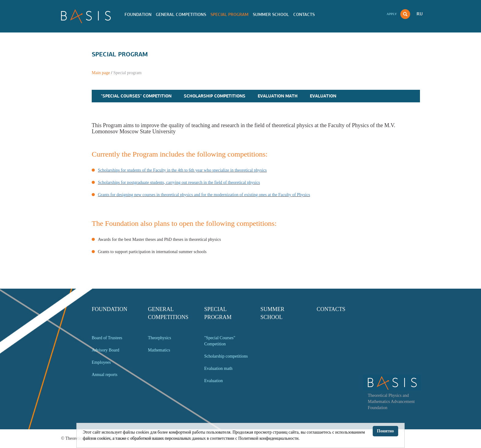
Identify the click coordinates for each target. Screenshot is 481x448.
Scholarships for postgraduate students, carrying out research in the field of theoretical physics (179, 182)
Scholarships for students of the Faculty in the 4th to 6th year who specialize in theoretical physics (182, 170)
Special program (229, 14)
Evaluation (323, 96)
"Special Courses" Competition (136, 96)
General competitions (181, 14)
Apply (392, 14)
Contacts (304, 14)
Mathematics (159, 350)
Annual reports (105, 375)
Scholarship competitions (215, 96)
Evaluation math (278, 96)
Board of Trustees (107, 338)
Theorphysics (159, 338)
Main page (101, 73)
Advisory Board (106, 350)
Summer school (271, 14)
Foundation (138, 14)
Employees (101, 362)
